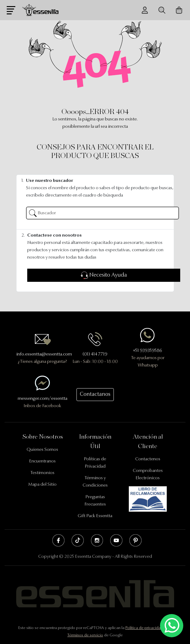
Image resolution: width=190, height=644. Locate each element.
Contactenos (148, 459)
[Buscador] (162, 10)
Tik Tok (78, 540)
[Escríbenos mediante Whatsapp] (172, 626)
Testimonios (42, 473)
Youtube (116, 540)
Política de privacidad (144, 628)
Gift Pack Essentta (95, 516)
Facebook (58, 540)
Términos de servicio (85, 635)
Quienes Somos (42, 450)
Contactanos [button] (95, 395)
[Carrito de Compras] (179, 10)
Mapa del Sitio (42, 485)
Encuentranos (42, 461)
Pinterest (136, 540)
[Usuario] (145, 10)
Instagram (97, 540)
